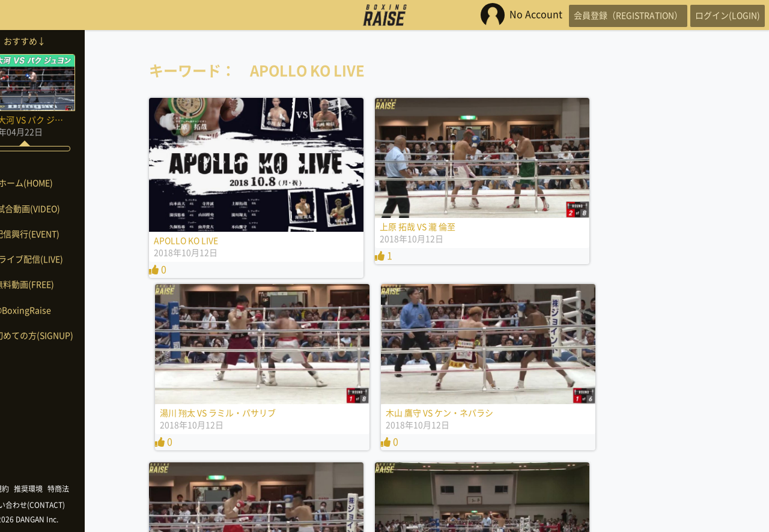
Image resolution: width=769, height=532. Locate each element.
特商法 (94, 489)
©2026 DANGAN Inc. (60, 519)
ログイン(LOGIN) (721, 15)
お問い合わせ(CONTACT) (60, 505)
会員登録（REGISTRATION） (609, 15)
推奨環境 (64, 489)
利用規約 (30, 489)
